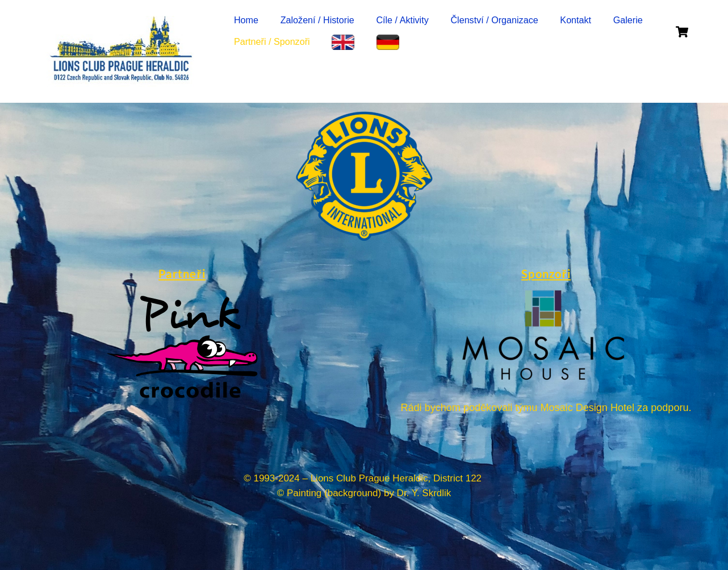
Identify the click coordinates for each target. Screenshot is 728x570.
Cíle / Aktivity (402, 20)
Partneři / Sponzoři (272, 41)
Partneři (182, 274)
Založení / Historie (317, 20)
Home (246, 20)
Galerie (628, 20)
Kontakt (576, 20)
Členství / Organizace (494, 20)
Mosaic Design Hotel (587, 408)
